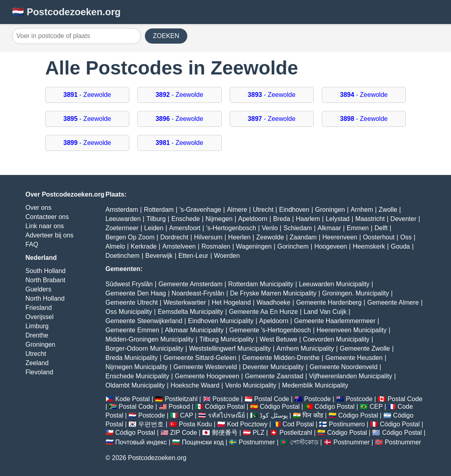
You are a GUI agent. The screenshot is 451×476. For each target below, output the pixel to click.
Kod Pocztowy (247, 424)
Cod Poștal (298, 424)
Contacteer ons (47, 217)
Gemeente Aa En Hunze (264, 312)
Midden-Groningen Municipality (150, 339)
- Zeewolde (87, 95)
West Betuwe (279, 339)
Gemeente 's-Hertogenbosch (270, 330)
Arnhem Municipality (305, 348)
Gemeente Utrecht (132, 302)
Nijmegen (219, 219)
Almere (237, 210)
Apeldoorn (253, 219)
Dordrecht (174, 237)
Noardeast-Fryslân (198, 293)
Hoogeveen (331, 246)
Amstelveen (179, 246)
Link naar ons (45, 226)
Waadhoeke (274, 302)
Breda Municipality (132, 358)
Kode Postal (132, 399)
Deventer (404, 219)
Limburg (37, 326)
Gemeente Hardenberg (329, 302)
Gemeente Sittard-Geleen (200, 358)
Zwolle (388, 210)
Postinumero (347, 424)
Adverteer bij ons (50, 235)
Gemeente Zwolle (365, 348)
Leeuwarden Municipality (334, 284)
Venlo (270, 228)
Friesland (39, 308)
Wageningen (254, 246)
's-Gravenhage (200, 210)
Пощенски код (203, 442)
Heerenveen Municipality (352, 330)
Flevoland (39, 372)
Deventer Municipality (273, 367)
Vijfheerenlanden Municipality (351, 376)
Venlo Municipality (251, 385)
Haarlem (308, 219)
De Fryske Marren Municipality (273, 293)
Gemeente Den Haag (136, 293)
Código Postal (225, 407)
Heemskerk (369, 246)
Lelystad (338, 219)
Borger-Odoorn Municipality (145, 348)
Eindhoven (295, 210)
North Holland (45, 298)
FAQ (32, 244)
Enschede (185, 219)
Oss (406, 237)
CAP (187, 415)
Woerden (227, 256)
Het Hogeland (231, 302)
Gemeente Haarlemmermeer (335, 321)
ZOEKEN (166, 36)
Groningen (41, 344)
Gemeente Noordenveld (343, 367)
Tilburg (156, 219)
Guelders (39, 289)
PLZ (258, 433)
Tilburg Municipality (227, 339)
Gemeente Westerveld (205, 367)
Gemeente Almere (393, 302)
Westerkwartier (184, 302)
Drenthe (37, 335)
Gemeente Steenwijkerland (144, 321)
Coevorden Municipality (336, 339)
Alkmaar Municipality (194, 330)
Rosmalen (216, 246)
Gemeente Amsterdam (190, 284)
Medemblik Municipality (315, 385)
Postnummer (257, 442)
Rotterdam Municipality (261, 284)
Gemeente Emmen (132, 330)
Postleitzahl (181, 399)
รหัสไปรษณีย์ (227, 415)
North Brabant (46, 280)
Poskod (179, 407)
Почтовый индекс (141, 442)
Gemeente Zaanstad (274, 376)
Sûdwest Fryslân (129, 284)
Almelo (115, 246)
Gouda (400, 246)
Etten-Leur (193, 256)
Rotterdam (159, 210)
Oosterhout (379, 237)
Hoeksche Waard (195, 385)
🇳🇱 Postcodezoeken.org (66, 12)
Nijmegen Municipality (137, 367)
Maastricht (370, 219)
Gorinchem (293, 246)
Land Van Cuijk (325, 312)
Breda (282, 219)
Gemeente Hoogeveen (207, 376)
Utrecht (36, 354)
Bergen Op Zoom (130, 237)
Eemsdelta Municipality (190, 312)
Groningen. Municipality (356, 293)
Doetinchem (123, 256)
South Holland (46, 271)
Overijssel (40, 317)
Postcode (226, 399)
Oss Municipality (129, 312)
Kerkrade (144, 246)
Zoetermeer (122, 228)
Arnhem (362, 210)
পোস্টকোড (304, 442)
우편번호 (151, 424)
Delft (381, 228)
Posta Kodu (195, 424)
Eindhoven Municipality (221, 321)
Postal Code (272, 399)
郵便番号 (225, 433)
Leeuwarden (123, 219)
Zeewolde (270, 237)
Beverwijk (159, 256)
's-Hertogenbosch (231, 228)
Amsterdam (122, 210)
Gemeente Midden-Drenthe (281, 358)
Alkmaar (330, 228)
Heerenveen (340, 237)
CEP (376, 407)
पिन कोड (313, 415)
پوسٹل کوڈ (274, 415)
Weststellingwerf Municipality (230, 348)
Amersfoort (185, 228)
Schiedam (298, 228)
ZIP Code (183, 433)
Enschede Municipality (137, 376)
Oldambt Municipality (135, 385)
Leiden (154, 228)
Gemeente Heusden (354, 358)
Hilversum (208, 237)
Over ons (39, 208)
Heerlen (239, 237)
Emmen (358, 228)
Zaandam (303, 237)
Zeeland (37, 363)
